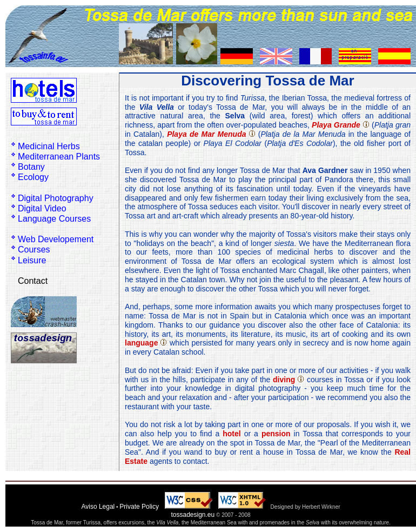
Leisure (32, 260)
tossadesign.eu (193, 515)
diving (284, 380)
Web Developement (56, 239)
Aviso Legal (98, 507)
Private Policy (139, 507)
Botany (31, 167)
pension (276, 434)
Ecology (33, 177)
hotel (232, 434)
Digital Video (42, 208)
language (141, 343)
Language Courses (54, 219)
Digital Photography (56, 198)
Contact (33, 281)
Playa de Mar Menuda (206, 134)
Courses (34, 250)
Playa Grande (336, 125)
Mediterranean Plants (59, 157)
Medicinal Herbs (49, 146)
